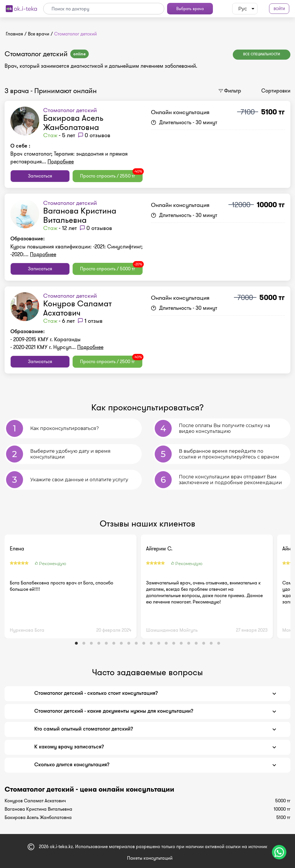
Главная (14, 34)
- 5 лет (59, 135)
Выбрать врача (190, 9)
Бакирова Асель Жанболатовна (73, 123)
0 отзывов (98, 135)
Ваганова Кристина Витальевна (80, 215)
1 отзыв (93, 321)
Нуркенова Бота (27, 630)
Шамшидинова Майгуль (172, 630)
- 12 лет (60, 228)
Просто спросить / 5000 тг (111, 267)
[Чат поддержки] (279, 852)
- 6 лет (59, 321)
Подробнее (61, 162)
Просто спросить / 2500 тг (111, 360)
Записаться (40, 176)
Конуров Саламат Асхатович (77, 308)
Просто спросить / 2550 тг (111, 175)
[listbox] (245, 9)
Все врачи (39, 34)
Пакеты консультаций (150, 858)
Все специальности (262, 54)
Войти (279, 9)
